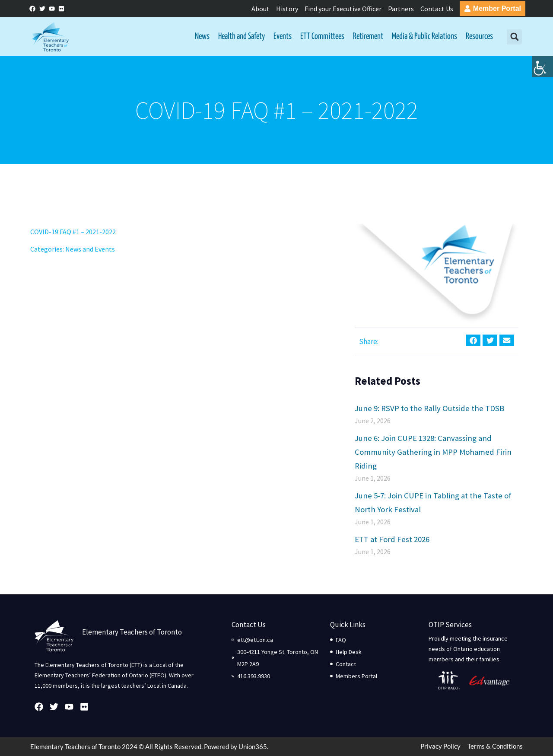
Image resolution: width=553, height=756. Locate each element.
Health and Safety (242, 37)
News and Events (90, 249)
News (202, 37)
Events (283, 37)
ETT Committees (322, 37)
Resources (479, 37)
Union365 (253, 746)
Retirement (368, 37)
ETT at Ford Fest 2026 (392, 539)
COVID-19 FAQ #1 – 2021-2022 (73, 232)
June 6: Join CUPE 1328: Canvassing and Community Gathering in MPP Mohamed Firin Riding (433, 452)
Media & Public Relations (424, 37)
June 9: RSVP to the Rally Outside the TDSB (429, 408)
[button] (514, 37)
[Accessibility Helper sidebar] (543, 67)
